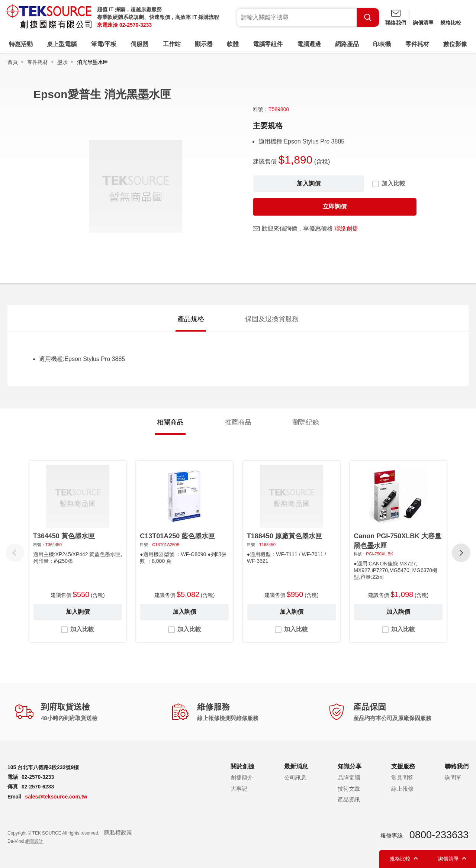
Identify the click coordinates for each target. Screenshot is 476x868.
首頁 (13, 62)
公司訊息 (295, 777)
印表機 (382, 44)
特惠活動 (21, 44)
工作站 (172, 44)
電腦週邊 (309, 44)
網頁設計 (34, 841)
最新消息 (296, 766)
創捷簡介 (242, 777)
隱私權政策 (118, 832)
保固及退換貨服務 (272, 319)
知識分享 (350, 766)
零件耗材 (417, 44)
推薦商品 (238, 422)
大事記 (239, 789)
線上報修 (402, 789)
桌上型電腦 (62, 44)
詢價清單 (423, 23)
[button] (461, 553)
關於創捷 (242, 766)
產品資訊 (349, 799)
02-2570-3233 (136, 25)
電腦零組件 (268, 44)
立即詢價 (335, 206)
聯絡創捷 (346, 228)
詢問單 (453, 777)
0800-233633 (439, 835)
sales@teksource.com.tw (56, 797)
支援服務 (403, 766)
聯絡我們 (396, 23)
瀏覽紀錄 (306, 422)
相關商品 (170, 422)
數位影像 (455, 44)
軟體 (233, 44)
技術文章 (349, 789)
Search (368, 17)
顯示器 (204, 44)
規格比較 (451, 23)
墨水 (62, 62)
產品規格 (191, 319)
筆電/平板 (104, 44)
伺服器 (139, 44)
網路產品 (347, 44)
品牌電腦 (349, 777)
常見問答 (402, 777)
